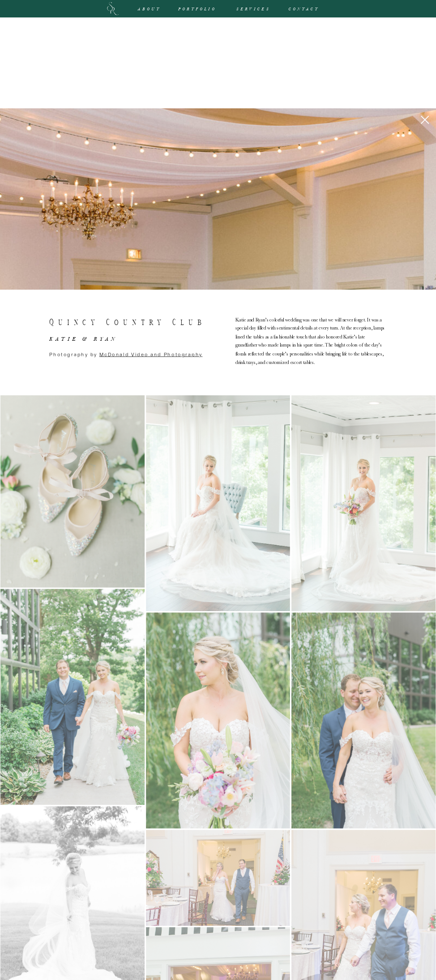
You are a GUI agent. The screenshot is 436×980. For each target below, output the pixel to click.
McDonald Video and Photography (151, 354)
